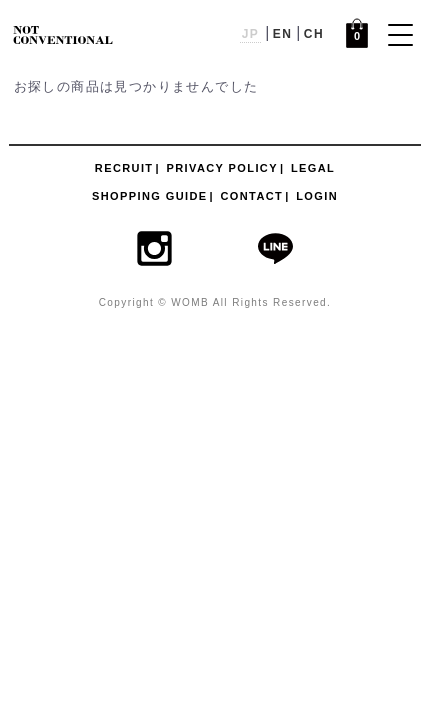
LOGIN (317, 196)
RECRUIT (124, 168)
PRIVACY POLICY (222, 168)
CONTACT (251, 196)
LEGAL (313, 168)
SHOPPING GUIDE (150, 196)
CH (314, 34)
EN (282, 34)
